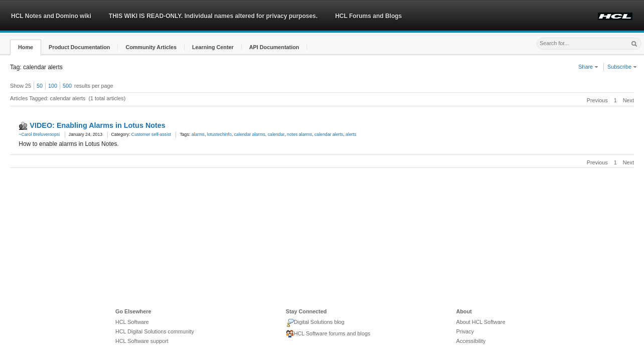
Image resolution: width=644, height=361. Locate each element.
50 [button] (40, 86)
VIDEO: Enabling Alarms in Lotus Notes (98, 125)
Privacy (465, 331)
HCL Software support (142, 341)
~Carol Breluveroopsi (39, 134)
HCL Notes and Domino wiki (51, 16)
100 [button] (53, 86)
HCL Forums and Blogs (368, 16)
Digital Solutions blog (315, 323)
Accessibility (471, 341)
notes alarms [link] (299, 134)
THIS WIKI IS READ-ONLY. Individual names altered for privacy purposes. (213, 16)
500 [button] (67, 86)
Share (588, 67)
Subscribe (622, 67)
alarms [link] (198, 134)
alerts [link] (351, 134)
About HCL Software (480, 322)
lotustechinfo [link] (219, 134)
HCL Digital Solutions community (155, 331)
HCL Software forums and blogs (328, 334)
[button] (26, 47)
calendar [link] (276, 134)
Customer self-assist (151, 134)
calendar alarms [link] (250, 134)
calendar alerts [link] (329, 134)
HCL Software (132, 322)
